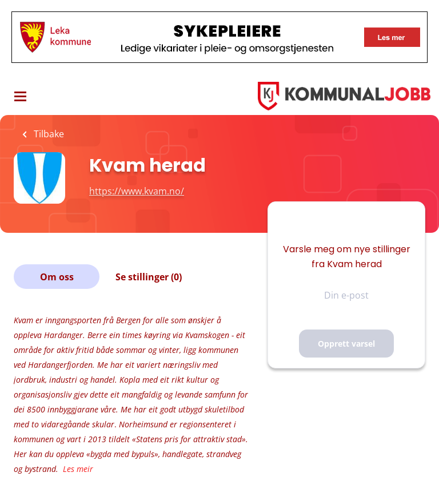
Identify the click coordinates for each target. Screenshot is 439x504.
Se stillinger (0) (149, 277)
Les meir (78, 469)
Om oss (57, 277)
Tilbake (48, 134)
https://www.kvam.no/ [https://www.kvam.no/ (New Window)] (137, 191)
